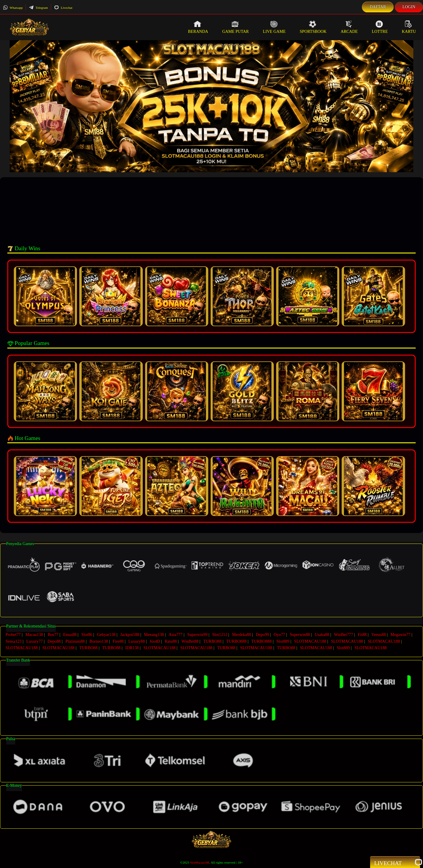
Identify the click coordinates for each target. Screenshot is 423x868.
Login (409, 7)
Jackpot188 (130, 635)
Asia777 (176, 635)
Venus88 (378, 635)
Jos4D (155, 641)
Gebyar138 (106, 635)
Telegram (38, 8)
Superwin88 (300, 635)
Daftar (378, 7)
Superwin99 (198, 635)
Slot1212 (220, 635)
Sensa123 (14, 641)
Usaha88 (322, 635)
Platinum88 (75, 641)
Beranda (198, 27)
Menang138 (154, 635)
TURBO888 (236, 641)
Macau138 (34, 635)
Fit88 (362, 635)
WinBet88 (190, 641)
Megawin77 (400, 635)
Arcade (349, 27)
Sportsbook (313, 27)
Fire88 (118, 641)
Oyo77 (280, 635)
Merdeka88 (242, 635)
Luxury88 (137, 641)
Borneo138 (99, 641)
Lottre (380, 27)
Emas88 (70, 635)
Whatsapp (13, 8)
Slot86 (87, 635)
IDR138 (132, 647)
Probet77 (13, 635)
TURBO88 (212, 641)
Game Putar (235, 27)
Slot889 (283, 641)
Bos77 (53, 635)
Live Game (274, 27)
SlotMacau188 (200, 861)
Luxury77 (35, 641)
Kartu (409, 27)
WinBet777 (344, 635)
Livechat (63, 8)
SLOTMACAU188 (310, 641)
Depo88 (54, 641)
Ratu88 (171, 641)
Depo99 (262, 635)
